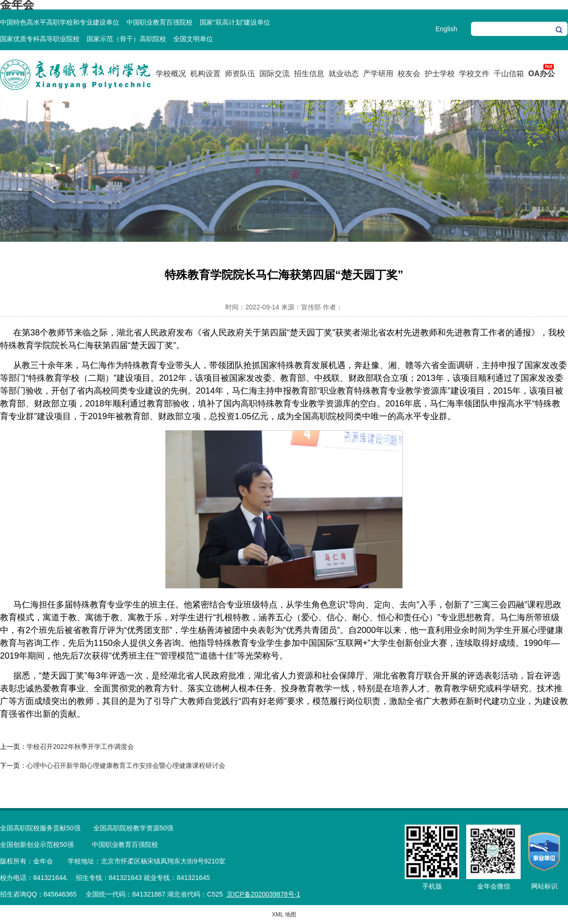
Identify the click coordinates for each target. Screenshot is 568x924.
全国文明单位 (193, 39)
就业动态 (344, 74)
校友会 (409, 74)
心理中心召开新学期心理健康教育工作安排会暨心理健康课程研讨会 (126, 766)
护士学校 (440, 74)
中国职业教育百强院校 (160, 22)
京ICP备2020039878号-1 (264, 894)
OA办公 (541, 74)
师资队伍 (240, 74)
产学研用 (378, 74)
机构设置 (205, 74)
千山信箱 (509, 74)
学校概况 (171, 74)
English (446, 29)
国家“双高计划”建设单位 (235, 22)
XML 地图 (284, 915)
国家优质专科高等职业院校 (40, 39)
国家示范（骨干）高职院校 (126, 39)
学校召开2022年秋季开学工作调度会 (80, 747)
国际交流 (275, 74)
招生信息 (309, 74)
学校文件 (474, 74)
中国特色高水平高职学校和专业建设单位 (60, 22)
